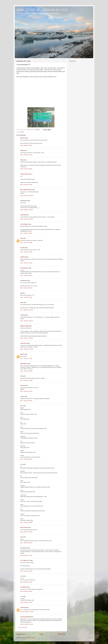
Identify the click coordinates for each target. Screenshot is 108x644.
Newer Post (21, 634)
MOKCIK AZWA (24, 326)
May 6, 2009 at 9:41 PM (26, 155)
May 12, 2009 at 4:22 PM (27, 624)
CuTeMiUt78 (24, 587)
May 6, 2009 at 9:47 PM (26, 185)
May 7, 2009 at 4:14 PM (26, 380)
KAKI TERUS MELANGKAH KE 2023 (43, 10)
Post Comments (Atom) (29, 638)
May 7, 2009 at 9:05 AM (26, 297)
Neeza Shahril (24, 527)
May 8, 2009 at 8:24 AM (26, 571)
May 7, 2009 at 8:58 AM (26, 288)
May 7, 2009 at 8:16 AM (26, 275)
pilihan (22, 132)
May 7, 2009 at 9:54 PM (26, 543)
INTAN (22, 150)
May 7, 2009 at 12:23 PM (27, 349)
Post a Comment (23, 628)
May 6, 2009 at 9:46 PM (26, 169)
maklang (23, 315)
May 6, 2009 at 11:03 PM (27, 210)
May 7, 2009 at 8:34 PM (26, 522)
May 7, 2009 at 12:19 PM (27, 338)
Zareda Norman (25, 174)
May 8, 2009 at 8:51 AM (26, 582)
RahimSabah (24, 364)
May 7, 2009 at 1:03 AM (26, 233)
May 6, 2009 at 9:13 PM (26, 145)
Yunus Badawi (24, 224)
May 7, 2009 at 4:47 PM (26, 391)
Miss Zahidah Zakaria (26, 190)
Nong (22, 160)
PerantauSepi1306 (25, 617)
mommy (23, 385)
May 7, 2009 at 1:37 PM (26, 359)
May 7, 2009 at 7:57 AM (26, 263)
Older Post (62, 634)
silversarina (23, 343)
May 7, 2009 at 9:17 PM (26, 532)
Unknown (23, 607)
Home (41, 634)
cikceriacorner (24, 268)
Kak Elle (23, 248)
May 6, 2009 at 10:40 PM (27, 196)
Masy (22, 302)
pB (21, 293)
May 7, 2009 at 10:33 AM (27, 321)
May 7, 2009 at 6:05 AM (26, 252)
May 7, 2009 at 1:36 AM (26, 243)
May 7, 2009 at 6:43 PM (26, 401)
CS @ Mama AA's (25, 560)
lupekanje (23, 215)
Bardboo (23, 138)
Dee (21, 376)
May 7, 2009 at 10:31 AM (27, 310)
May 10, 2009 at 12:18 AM (27, 612)
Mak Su (22, 354)
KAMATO (23, 257)
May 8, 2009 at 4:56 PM (26, 591)
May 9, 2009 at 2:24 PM (26, 602)
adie (21, 238)
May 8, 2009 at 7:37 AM (26, 555)
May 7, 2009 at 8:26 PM (26, 459)
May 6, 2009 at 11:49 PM (27, 219)
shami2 (22, 396)
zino (21, 406)
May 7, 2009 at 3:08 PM (26, 371)
